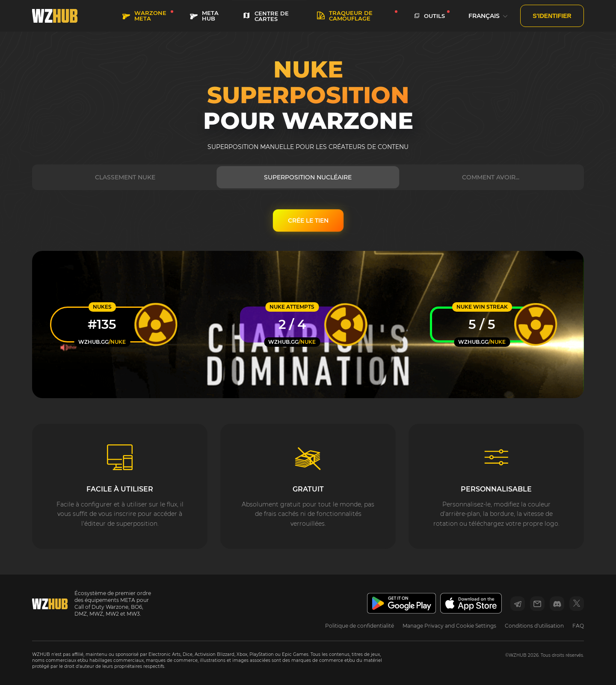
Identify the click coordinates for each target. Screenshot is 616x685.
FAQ (578, 626)
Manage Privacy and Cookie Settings (449, 626)
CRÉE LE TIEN (308, 220)
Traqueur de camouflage (345, 16)
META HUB (204, 16)
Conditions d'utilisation (534, 626)
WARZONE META (144, 16)
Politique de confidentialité (360, 626)
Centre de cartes (266, 16)
